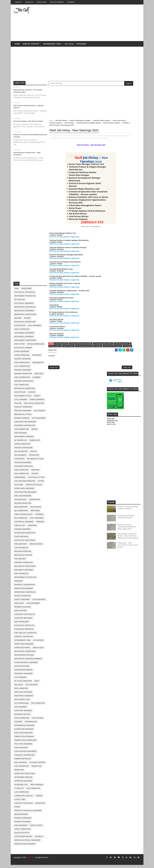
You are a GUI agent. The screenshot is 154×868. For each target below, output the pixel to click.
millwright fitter (35, 462)
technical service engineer (87, 128)
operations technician (25, 595)
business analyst (23, 717)
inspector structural (25, 776)
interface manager (23, 784)
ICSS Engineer (39, 602)
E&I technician (21, 454)
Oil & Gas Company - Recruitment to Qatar (28, 124)
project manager (23, 362)
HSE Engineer (21, 436)
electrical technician (25, 295)
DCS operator (21, 521)
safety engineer (22, 602)
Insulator (19, 606)
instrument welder (24, 780)
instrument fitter (23, 399)
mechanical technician (25, 310)
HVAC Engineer (39, 421)
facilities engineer (24, 747)
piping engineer (22, 354)
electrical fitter (36, 480)
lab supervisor (22, 795)
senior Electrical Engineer (27, 843)
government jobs (23, 643)
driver (34, 454)
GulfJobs (19, 488)
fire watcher (21, 547)
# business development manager (80, 355)
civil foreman (21, 402)
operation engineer (24, 591)
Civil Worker (21, 680)
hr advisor (38, 643)
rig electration (22, 669)
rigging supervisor (24, 450)
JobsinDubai (20, 480)
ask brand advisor (61, 123)
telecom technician (24, 469)
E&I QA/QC (19, 687)
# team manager (99, 358)
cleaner (18, 724)
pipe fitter (20, 347)
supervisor (35, 502)
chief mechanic (22, 539)
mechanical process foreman (28, 662)
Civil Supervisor (22, 369)
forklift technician (24, 639)
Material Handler (23, 610)
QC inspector (21, 443)
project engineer (23, 373)
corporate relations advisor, (94, 145)
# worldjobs (101, 361)
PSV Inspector (38, 706)
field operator (22, 473)
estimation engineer (24, 732)
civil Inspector (22, 388)
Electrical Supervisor (25, 325)
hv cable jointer (37, 765)
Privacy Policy (42, 2)
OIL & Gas (69, 46)
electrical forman (23, 351)
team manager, (81, 148)
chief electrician (34, 488)
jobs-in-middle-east (24, 517)
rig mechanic (21, 502)
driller (18, 406)
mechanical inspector (25, 391)
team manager (98, 126)
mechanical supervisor (25, 317)
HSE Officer (20, 395)
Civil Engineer (35, 328)
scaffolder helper (24, 839)
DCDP (37, 684)
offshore (81, 46)
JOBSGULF (31, 861)
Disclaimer (71, 2)
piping (17, 810)
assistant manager (23, 713)
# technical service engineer (86, 361)
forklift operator (23, 410)
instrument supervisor (25, 343)
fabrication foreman (24, 739)
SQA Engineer (21, 710)
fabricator (35, 443)
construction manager (25, 425)
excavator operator (24, 632)
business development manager (80, 123)
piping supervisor (36, 347)
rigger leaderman (23, 821)
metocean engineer (84, 126)
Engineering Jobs (52, 46)
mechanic (39, 376)
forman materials (23, 762)
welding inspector (23, 376)
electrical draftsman (25, 543)
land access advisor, (56, 148)
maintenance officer (24, 658)
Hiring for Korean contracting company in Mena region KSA (127, 239)
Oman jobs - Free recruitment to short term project (128, 257)
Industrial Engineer (24, 699)
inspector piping (22, 650)
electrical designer (24, 525)
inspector (19, 773)
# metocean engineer (84, 358)
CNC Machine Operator (25, 484)
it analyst (19, 791)
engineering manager (25, 728)
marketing (40, 806)
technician (34, 458)
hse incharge (21, 765)
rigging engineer (23, 532)
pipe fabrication (22, 365)
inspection (37, 769)
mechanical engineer (24, 313)
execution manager (24, 736)
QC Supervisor (21, 513)
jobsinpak (32, 528)
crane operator (22, 358)
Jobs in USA (111, 136)
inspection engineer (24, 647)
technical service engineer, (65, 150)
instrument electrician (26, 580)
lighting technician (24, 806)
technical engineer (24, 676)
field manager (21, 750)
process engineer (23, 413)
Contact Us (29, 2)
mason (35, 432)
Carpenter (20, 462)
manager (19, 584)
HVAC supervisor (22, 380)
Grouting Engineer (23, 695)
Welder (18, 321)
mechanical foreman (24, 339)
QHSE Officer (21, 613)
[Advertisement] (100, 24)
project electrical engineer (28, 813)
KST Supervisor (22, 706)
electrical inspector (34, 406)
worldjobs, (77, 150)
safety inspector (23, 832)
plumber (37, 380)
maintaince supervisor (25, 654)
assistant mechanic (24, 621)
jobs (17, 291)
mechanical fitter (23, 417)
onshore (35, 473)
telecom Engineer (23, 465)
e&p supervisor (22, 625)
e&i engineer (20, 458)
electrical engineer (24, 306)
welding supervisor (24, 384)
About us (19, 2)
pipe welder (20, 562)
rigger (27, 321)
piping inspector (22, 447)
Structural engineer (24, 491)
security (39, 839)
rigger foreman (22, 421)
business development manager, (75, 145)
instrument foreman (24, 439)
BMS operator (21, 510)
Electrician (20, 328)
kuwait (37, 399)
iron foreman (37, 787)
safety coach (36, 828)
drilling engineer (23, 499)
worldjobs (27, 291)
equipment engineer (24, 573)
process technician (24, 565)
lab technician (21, 550)
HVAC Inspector (22, 476)
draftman (35, 513)
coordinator (31, 724)
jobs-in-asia (38, 650)
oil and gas (20, 302)
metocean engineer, (69, 148)
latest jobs (20, 802)
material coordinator (25, 587)
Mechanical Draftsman (25, 569)
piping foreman (37, 402)
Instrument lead (22, 702)
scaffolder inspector (25, 536)
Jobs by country (31, 46)
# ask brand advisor (61, 355)
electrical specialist (25, 628)
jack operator (33, 791)
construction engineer (26, 495)
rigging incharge (23, 824)
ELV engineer (32, 687)
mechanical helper (23, 558)
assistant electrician (25, 617)
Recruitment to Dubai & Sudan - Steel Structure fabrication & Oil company (128, 248)
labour (39, 799)
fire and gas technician (26, 636)
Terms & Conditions (57, 2)
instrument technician (25, 299)
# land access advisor (68, 358)
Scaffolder (39, 413)
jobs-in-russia (36, 547)
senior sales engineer (25, 847)
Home (17, 46)
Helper (35, 476)
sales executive (22, 836)
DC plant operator (23, 684)
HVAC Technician (22, 332)
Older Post (99, 383)
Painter (32, 395)
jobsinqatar (38, 365)
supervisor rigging (24, 673)
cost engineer (37, 521)
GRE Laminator (21, 691)
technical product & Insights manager (64, 128)
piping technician (23, 599)
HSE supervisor (22, 432)
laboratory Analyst (24, 799)
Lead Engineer (33, 606)
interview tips (21, 787)
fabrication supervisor (26, 743)
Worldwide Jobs (112, 133)
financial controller (25, 758)
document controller (25, 428)
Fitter (41, 484)
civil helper (38, 721)
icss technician (22, 769)
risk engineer (21, 828)
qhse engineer (21, 817)
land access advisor (69, 126)
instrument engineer (24, 336)
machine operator (23, 554)
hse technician (21, 576)
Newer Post (54, 383)
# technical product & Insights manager (62, 361)
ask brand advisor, (58, 145)
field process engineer (26, 754)
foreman (40, 525)
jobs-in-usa (20, 528)
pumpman (39, 517)
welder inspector (23, 506)
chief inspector (22, 721)
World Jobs (111, 131)
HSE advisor (36, 510)
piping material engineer (26, 665)
